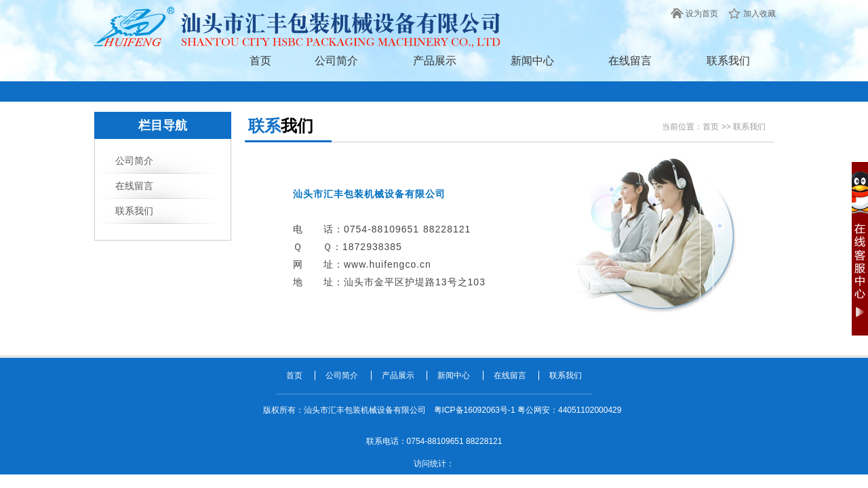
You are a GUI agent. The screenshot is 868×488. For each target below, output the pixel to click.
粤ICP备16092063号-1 (476, 410)
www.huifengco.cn (388, 264)
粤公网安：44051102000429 (569, 410)
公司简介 (336, 61)
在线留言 (630, 61)
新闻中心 (532, 61)
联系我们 (728, 61)
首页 (260, 61)
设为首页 (702, 14)
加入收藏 (759, 14)
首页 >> (718, 127)
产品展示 (435, 61)
